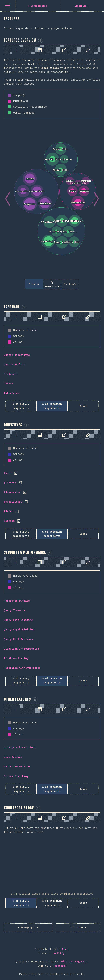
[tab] (16, 50)
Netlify (59, 953)
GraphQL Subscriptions (20, 747)
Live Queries (13, 757)
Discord (60, 966)
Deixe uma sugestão (73, 962)
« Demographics (28, 927)
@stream (9, 521)
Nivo (65, 949)
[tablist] (52, 50)
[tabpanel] (52, 169)
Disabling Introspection (21, 649)
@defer (8, 511)
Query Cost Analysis (18, 639)
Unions (8, 384)
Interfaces (11, 393)
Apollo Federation (17, 767)
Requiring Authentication (22, 668)
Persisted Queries (17, 601)
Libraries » (78, 927)
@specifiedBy (13, 502)
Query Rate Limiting (18, 620)
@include (10, 483)
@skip (8, 473)
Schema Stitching (16, 776)
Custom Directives (17, 355)
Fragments (11, 374)
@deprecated (12, 492)
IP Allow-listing (16, 658)
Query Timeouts (15, 610)
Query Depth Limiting (19, 629)
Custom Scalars (15, 364)
